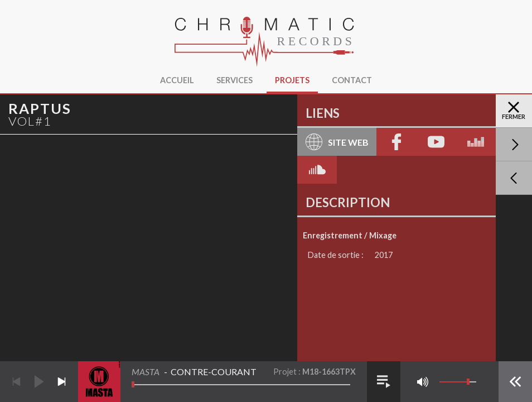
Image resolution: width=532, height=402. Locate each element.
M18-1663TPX (329, 372)
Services (234, 80)
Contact (352, 80)
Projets (292, 80)
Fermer (514, 111)
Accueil (177, 80)
